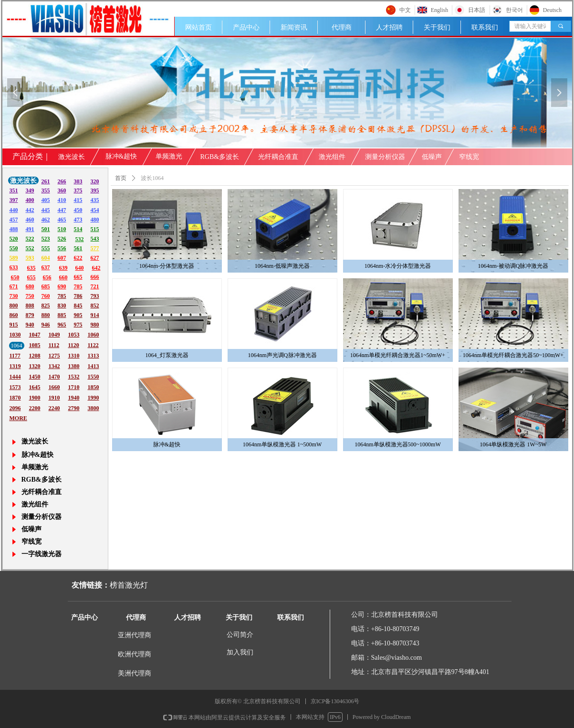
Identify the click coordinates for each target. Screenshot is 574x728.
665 (78, 277)
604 (46, 258)
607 (62, 258)
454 (95, 210)
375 (78, 190)
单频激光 (169, 156)
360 (62, 190)
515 (95, 229)
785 (62, 296)
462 (46, 220)
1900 (35, 398)
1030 (15, 335)
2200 (35, 408)
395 (95, 190)
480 (95, 220)
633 (14, 267)
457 (14, 220)
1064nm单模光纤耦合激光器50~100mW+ (513, 355)
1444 (15, 377)
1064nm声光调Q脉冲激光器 (282, 355)
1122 (93, 345)
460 (30, 220)
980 (95, 325)
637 (46, 267)
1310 (74, 356)
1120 (74, 345)
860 (14, 315)
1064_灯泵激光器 (167, 355)
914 (95, 315)
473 (78, 220)
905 (78, 315)
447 (62, 210)
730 (14, 296)
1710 (74, 387)
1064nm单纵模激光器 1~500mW (282, 444)
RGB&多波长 (220, 157)
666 (95, 277)
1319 (15, 366)
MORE (18, 418)
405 (46, 200)
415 (78, 200)
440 (14, 210)
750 (30, 296)
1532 (74, 377)
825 (46, 306)
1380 (74, 366)
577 (95, 248)
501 (46, 229)
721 (95, 286)
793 (95, 296)
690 (62, 286)
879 (30, 315)
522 (30, 239)
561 (78, 248)
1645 (35, 387)
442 (30, 210)
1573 (15, 387)
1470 (54, 377)
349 (30, 190)
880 (46, 315)
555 (46, 248)
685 (46, 286)
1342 (54, 366)
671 (14, 286)
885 (62, 315)
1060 (94, 335)
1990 (94, 398)
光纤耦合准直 (278, 157)
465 (62, 220)
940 (30, 325)
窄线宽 (469, 157)
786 (78, 296)
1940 (74, 398)
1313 (94, 356)
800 (14, 306)
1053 (74, 335)
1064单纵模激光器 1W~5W (513, 444)
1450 (35, 377)
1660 (54, 387)
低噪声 (432, 157)
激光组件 (332, 157)
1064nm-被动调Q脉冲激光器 (513, 266)
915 (14, 325)
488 (14, 229)
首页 (121, 178)
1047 (35, 335)
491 (30, 229)
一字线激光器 (42, 554)
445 (46, 210)
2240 (54, 408)
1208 (35, 356)
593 (30, 258)
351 (14, 190)
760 (46, 296)
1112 (54, 345)
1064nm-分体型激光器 (167, 266)
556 (62, 248)
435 (95, 200)
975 (78, 325)
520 (14, 239)
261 (46, 181)
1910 (54, 398)
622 (78, 258)
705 (78, 286)
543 (95, 239)
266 (62, 181)
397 (14, 200)
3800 (94, 408)
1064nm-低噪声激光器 (282, 266)
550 (14, 248)
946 (46, 325)
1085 (35, 345)
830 (62, 306)
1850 (94, 387)
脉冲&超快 (167, 444)
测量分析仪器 (385, 157)
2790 (74, 408)
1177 (15, 356)
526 (62, 239)
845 (78, 306)
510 (62, 229)
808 (30, 306)
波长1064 (152, 178)
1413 (94, 366)
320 (95, 181)
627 (95, 258)
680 (30, 286)
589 (14, 258)
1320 (35, 366)
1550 (94, 377)
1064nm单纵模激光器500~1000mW (398, 444)
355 (46, 190)
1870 (15, 398)
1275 (54, 356)
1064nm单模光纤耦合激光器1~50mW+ (398, 355)
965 (62, 325)
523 (46, 239)
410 (62, 200)
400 (30, 200)
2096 (15, 408)
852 (95, 306)
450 (78, 210)
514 (78, 229)
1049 (54, 335)
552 (30, 248)
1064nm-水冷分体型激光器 (398, 266)
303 (78, 181)
